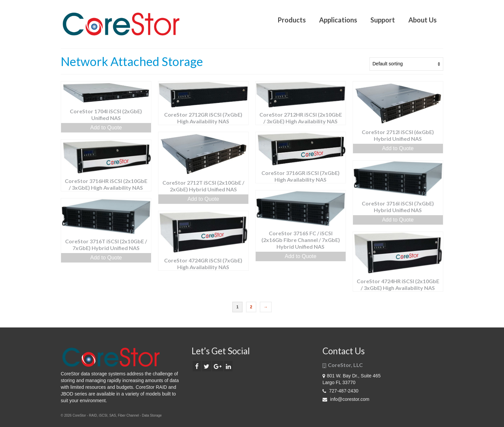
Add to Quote (106, 128)
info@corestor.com (346, 399)
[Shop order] (406, 64)
